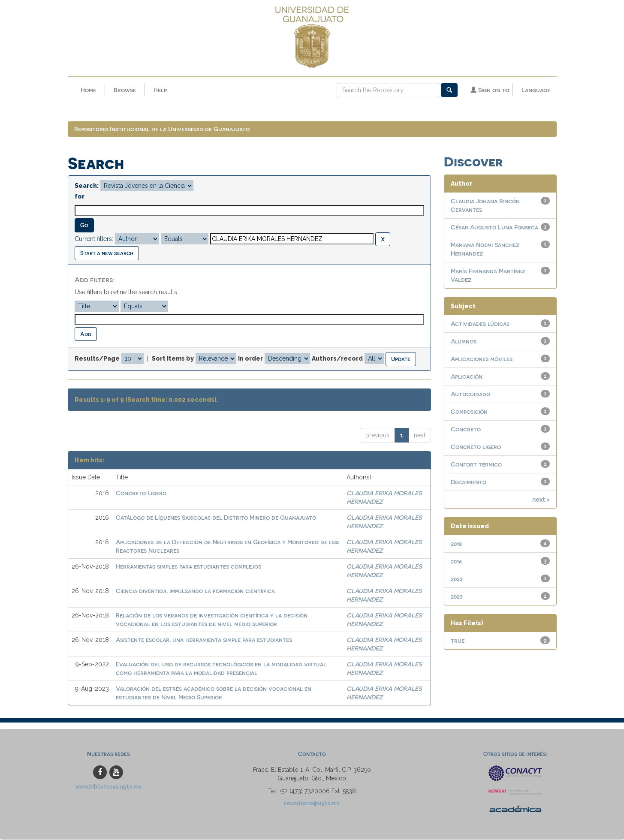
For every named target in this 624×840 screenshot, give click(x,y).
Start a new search (107, 254)
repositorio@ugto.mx (312, 803)
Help (160, 90)
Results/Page (97, 359)
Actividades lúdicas (480, 324)
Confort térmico (476, 465)
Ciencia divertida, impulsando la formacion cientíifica (195, 592)
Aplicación (467, 377)
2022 (457, 580)
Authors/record (337, 359)
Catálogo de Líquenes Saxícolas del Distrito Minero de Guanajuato (216, 518)
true (458, 641)
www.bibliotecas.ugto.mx (109, 787)
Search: (87, 187)
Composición (469, 412)
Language (536, 90)
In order (250, 359)
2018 (456, 544)
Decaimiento (469, 483)
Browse (125, 90)
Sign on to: (490, 90)
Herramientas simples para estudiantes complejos (188, 567)
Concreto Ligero (141, 494)
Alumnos (464, 342)
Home (88, 90)
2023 (457, 597)
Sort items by (173, 359)
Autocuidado (470, 395)
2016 (456, 562)
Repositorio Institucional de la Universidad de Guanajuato (162, 130)
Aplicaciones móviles (482, 360)
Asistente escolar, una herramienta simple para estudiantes (204, 640)
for (80, 197)
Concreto (466, 430)
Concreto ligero (476, 447)
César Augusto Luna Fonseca (494, 228)
